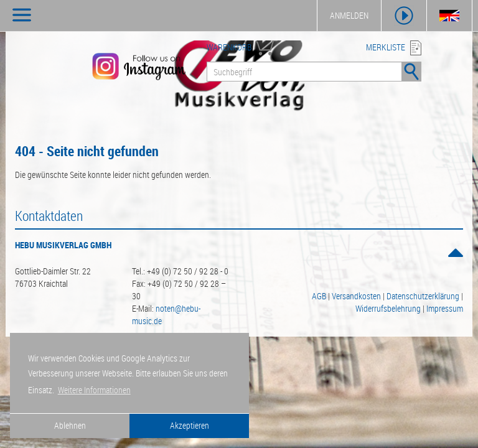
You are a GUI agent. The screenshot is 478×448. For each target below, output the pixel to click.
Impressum (445, 308)
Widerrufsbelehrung (388, 308)
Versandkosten (356, 296)
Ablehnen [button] (70, 425)
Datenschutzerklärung (423, 296)
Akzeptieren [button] (190, 425)
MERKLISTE (386, 47)
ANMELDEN (349, 15)
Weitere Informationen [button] (94, 390)
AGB (319, 296)
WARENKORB (229, 47)
